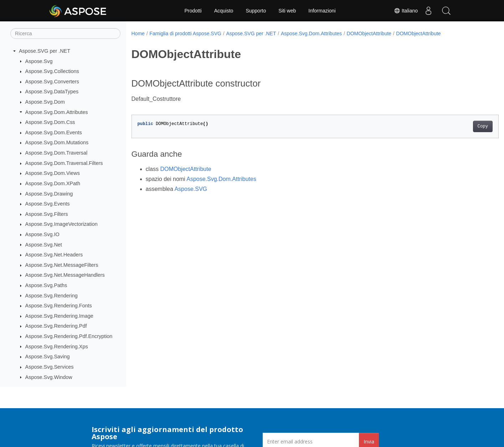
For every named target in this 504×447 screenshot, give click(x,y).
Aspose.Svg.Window (49, 377)
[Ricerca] (65, 33)
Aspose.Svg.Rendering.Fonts (59, 306)
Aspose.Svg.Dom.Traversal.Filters (64, 163)
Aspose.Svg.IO (42, 234)
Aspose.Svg (39, 61)
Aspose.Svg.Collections (52, 71)
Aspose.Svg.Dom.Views (53, 173)
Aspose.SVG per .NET (45, 51)
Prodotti (193, 11)
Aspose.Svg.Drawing (49, 194)
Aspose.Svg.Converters (52, 82)
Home (138, 33)
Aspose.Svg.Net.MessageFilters (62, 265)
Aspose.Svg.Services (50, 367)
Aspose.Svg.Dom (45, 102)
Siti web (287, 11)
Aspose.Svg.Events (48, 204)
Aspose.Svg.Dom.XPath (53, 183)
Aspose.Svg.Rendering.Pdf (56, 326)
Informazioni (322, 11)
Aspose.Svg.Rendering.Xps (57, 347)
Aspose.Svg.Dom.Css (50, 122)
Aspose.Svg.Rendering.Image (59, 316)
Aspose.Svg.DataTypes (52, 92)
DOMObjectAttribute (369, 33)
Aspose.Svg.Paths (46, 285)
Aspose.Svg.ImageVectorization (61, 224)
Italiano (406, 11)
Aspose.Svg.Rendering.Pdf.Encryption (69, 336)
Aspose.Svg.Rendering (52, 296)
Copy (457, 126)
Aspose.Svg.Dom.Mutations (57, 142)
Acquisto (224, 11)
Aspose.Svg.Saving (48, 357)
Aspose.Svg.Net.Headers (54, 255)
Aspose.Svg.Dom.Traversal (56, 153)
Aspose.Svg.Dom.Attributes (57, 112)
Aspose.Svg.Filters (47, 214)
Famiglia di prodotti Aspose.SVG (185, 33)
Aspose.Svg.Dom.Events (54, 132)
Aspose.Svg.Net (44, 245)
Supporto (256, 11)
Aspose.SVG (191, 189)
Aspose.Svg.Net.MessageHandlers (65, 275)
